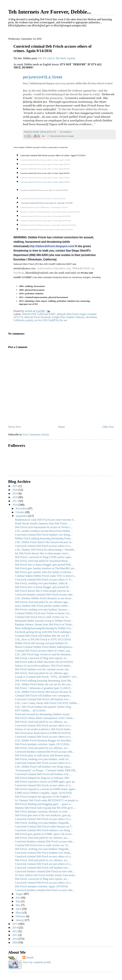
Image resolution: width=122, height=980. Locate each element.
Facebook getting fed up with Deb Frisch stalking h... (44, 632)
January (20, 920)
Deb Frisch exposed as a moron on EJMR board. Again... (46, 789)
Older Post (108, 427)
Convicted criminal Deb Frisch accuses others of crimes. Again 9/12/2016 (45, 160)
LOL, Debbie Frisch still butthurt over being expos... (44, 767)
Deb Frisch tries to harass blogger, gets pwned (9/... (43, 587)
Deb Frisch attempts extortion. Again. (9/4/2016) (41, 886)
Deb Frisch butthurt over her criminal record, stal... (43, 669)
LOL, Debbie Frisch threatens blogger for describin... (44, 740)
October (20, 512)
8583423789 (29, 314)
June (18, 901)
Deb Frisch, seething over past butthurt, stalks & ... (43, 583)
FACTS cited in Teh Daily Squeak (56, 58)
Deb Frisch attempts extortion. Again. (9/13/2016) (42, 744)
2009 (15, 942)
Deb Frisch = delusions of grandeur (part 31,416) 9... (44, 688)
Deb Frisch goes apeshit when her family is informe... (44, 572)
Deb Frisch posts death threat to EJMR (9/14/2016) (43, 733)
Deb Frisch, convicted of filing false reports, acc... (42, 879)
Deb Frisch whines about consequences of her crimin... (45, 718)
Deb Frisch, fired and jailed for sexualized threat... (42, 561)
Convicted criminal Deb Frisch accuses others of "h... (44, 580)
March (20, 913)
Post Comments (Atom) (36, 434)
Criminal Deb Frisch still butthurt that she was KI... (43, 636)
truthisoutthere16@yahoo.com (54, 268)
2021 (15, 486)
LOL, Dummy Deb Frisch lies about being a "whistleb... (45, 550)
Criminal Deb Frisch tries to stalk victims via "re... (42, 617)
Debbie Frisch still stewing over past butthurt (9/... (42, 643)
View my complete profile (37, 962)
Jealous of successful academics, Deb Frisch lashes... (44, 666)
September (22, 516)
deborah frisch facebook (37, 317)
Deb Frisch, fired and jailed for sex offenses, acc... (42, 722)
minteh (30, 957)
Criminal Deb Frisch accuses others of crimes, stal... (43, 651)
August (20, 894)
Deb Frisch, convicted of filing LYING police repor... (44, 557)
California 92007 (46, 314)
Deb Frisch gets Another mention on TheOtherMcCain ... (46, 568)
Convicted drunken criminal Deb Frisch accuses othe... (45, 595)
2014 (15, 928)
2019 (15, 493)
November (22, 508)
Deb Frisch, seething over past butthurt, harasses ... (43, 609)
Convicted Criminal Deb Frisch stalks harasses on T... (44, 827)
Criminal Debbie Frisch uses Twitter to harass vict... (43, 613)
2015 (15, 924)
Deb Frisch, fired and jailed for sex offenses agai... (42, 602)
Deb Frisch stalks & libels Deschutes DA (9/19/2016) (44, 662)
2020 (15, 490)
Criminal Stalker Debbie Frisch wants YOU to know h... (45, 576)
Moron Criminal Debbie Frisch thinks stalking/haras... (44, 647)
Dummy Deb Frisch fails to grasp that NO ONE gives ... (45, 808)
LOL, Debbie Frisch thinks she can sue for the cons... (44, 684)
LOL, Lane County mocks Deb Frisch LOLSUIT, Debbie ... (47, 703)
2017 (15, 501)
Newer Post (14, 427)
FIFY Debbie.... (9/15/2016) (30, 711)
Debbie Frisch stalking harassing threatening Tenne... (44, 538)
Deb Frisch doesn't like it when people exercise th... (43, 591)
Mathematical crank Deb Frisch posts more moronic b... (45, 520)
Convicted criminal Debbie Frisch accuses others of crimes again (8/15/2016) (46, 230)
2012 (15, 931)
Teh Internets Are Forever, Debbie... (50, 12)
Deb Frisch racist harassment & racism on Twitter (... (44, 527)
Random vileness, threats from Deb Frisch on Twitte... (44, 624)
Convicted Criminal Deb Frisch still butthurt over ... (43, 699)
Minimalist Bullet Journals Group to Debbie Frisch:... (44, 621)
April (19, 909)
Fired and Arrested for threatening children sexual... (43, 714)
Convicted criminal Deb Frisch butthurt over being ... (44, 535)
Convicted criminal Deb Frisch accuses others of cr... (44, 546)
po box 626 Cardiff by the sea (51, 320)
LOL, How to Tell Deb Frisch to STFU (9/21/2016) (43, 639)
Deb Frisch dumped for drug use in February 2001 (42, 778)
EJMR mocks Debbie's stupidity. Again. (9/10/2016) (43, 793)
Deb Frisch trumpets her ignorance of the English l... (43, 797)
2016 (15, 505)
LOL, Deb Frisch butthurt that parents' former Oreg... (44, 707)
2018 (15, 497)
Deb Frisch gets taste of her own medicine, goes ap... (44, 815)
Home (62, 427)
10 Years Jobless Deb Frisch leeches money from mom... (46, 875)
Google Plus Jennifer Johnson (68, 317)
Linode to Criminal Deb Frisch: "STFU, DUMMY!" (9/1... (47, 677)
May (18, 905)
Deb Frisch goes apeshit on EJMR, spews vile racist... (44, 834)
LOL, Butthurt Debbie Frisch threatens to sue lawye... (44, 598)
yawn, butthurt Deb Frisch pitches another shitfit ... (43, 606)
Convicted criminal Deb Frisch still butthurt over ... (43, 868)
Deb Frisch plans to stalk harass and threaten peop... (43, 755)
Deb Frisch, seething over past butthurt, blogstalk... (43, 823)
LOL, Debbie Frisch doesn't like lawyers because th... (44, 542)
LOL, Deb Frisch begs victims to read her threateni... (44, 654)
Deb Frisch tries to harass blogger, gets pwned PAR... (44, 565)
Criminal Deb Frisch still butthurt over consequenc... (44, 696)
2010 (15, 939)
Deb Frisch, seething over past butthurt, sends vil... (43, 759)
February (21, 916)
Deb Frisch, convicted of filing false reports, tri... (42, 658)
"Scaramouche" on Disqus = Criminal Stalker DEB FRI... (46, 770)
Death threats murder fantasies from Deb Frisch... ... (43, 523)
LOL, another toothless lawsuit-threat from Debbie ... (44, 531)
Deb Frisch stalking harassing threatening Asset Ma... (44, 681)
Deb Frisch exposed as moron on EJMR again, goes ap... (46, 782)
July (18, 898)
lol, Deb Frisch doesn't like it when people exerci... (43, 553)
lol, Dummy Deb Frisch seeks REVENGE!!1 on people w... (47, 800)
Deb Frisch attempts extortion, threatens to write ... (43, 812)
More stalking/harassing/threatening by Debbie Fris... (44, 628)
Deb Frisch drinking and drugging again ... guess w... (44, 804)
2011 (15, 935)
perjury (30, 320)
